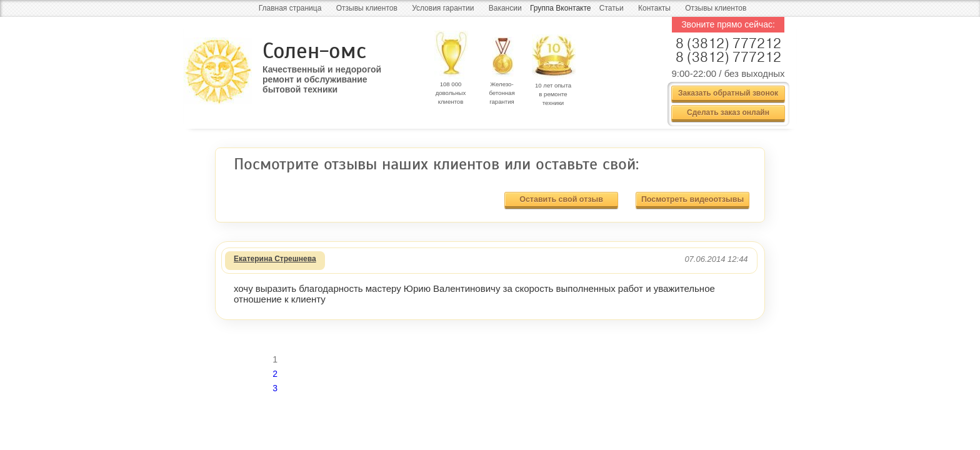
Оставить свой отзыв (561, 199)
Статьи (612, 8)
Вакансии (505, 8)
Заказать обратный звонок (728, 93)
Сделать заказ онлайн (728, 112)
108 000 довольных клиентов (451, 93)
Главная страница (290, 8)
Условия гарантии (443, 8)
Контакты (654, 8)
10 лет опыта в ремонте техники (553, 94)
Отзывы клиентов (367, 8)
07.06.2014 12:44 (716, 259)
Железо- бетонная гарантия (502, 93)
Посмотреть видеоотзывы (692, 199)
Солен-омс (314, 51)
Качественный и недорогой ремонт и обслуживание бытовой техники (322, 75)
